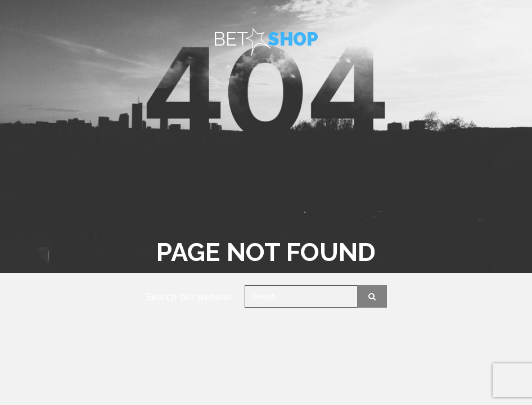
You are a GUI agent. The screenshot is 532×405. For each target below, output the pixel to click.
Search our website (188, 297)
